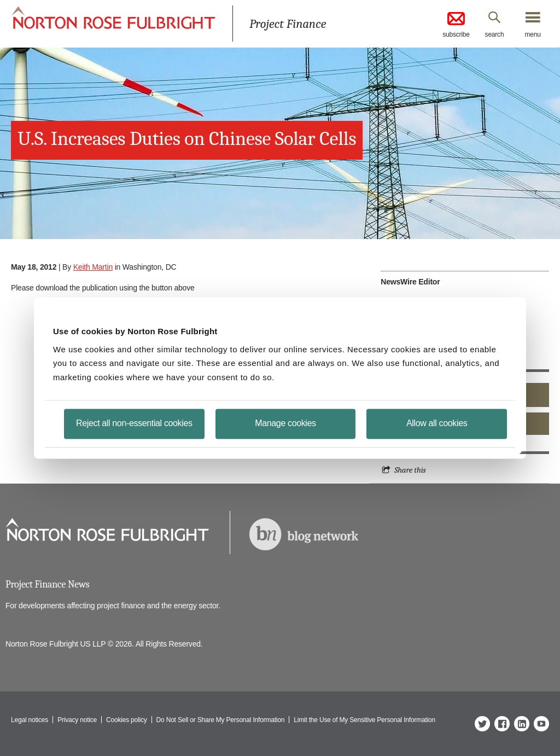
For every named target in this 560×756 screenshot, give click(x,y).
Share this (410, 470)
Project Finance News (47, 585)
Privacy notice (77, 720)
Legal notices (30, 720)
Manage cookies (285, 423)
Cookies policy (127, 720)
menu (532, 34)
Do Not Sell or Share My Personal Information (221, 720)
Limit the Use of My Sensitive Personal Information (364, 720)
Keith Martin (93, 267)
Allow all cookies (437, 423)
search (495, 34)
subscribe (456, 24)
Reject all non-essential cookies (134, 423)
